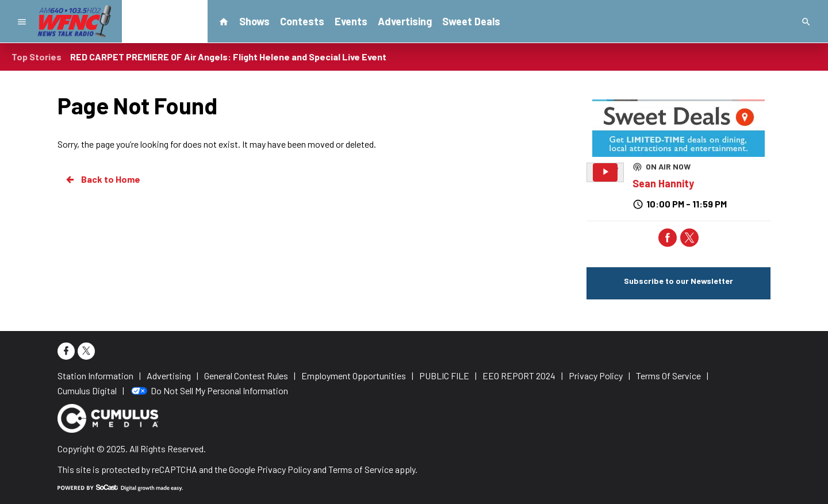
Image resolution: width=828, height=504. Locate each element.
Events (351, 21)
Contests (302, 21)
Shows (254, 21)
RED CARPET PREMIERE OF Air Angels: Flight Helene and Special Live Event (228, 57)
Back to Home (102, 179)
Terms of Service (361, 469)
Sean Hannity (663, 183)
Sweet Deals (471, 21)
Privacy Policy (284, 469)
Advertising (405, 21)
